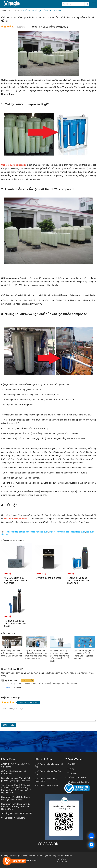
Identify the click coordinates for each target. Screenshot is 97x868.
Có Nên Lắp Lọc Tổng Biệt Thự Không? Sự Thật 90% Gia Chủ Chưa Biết (12, 653)
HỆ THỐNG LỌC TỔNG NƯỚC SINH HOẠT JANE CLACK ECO (78, 580)
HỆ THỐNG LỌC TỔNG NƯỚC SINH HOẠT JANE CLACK (15, 623)
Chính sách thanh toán (48, 785)
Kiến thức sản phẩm (77, 778)
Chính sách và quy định (78, 782)
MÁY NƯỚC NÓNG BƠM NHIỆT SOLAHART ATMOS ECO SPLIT (16, 580)
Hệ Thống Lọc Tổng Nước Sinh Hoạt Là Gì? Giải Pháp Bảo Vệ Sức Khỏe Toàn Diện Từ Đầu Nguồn (60, 656)
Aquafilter (18, 515)
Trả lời (8, 687)
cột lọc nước (12, 532)
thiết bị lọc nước (78, 532)
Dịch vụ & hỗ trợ (44, 759)
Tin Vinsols (72, 773)
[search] (87, 4)
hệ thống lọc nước (63, 168)
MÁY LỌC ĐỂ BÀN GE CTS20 (48, 578)
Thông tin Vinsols (74, 759)
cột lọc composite (27, 532)
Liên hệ (71, 769)
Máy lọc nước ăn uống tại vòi (40, 856)
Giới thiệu (72, 764)
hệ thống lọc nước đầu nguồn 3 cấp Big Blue (46, 463)
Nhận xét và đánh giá (11, 698)
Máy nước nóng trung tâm (62, 856)
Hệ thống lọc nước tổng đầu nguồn (14, 856)
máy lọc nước (21, 452)
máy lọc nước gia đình (59, 532)
